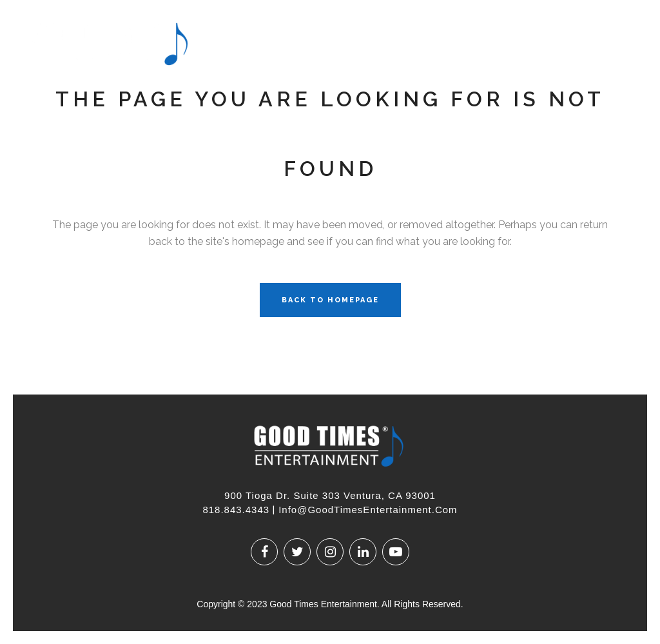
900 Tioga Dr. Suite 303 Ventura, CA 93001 (330, 495)
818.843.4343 (236, 510)
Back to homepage (330, 300)
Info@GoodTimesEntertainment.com (368, 510)
